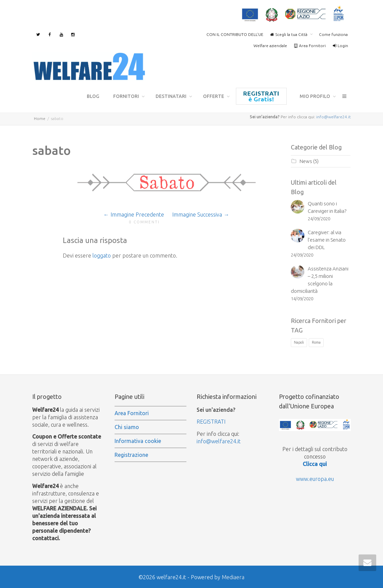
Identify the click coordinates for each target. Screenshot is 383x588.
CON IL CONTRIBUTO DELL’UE (235, 34)
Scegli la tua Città (289, 34)
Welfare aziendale (270, 46)
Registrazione (261, 96)
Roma (316, 341)
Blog (93, 96)
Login (340, 46)
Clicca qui (315, 463)
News (306, 160)
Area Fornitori (310, 46)
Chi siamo (127, 426)
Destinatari (172, 96)
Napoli (299, 341)
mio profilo (315, 96)
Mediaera (233, 576)
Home (40, 117)
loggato (102, 255)
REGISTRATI (211, 421)
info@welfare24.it (334, 116)
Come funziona (333, 34)
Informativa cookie (138, 440)
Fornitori (127, 96)
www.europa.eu (315, 478)
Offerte (214, 96)
